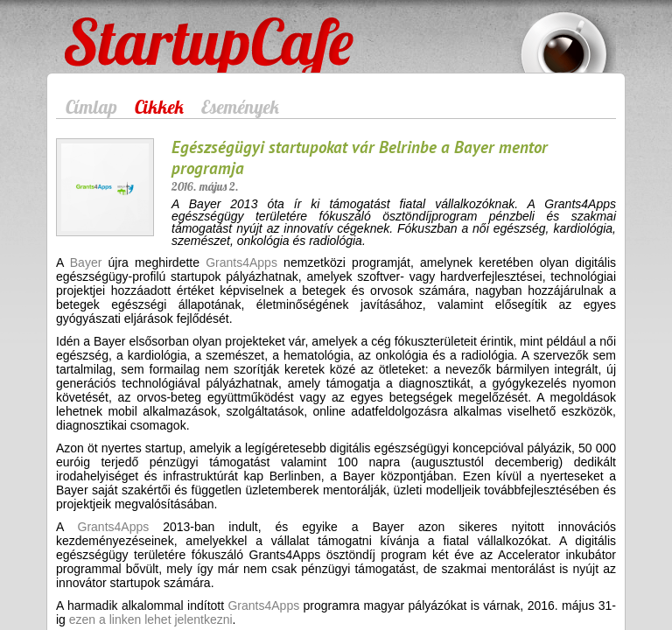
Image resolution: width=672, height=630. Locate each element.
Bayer (86, 262)
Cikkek (159, 107)
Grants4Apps (241, 262)
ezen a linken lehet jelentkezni (151, 619)
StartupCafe (97, 28)
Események (240, 107)
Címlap (91, 107)
